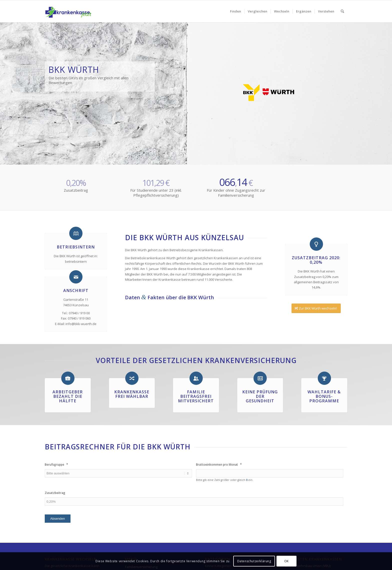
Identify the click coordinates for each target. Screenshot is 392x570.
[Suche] (342, 11)
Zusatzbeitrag (55, 493)
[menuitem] (235, 11)
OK (286, 561)
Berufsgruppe (56, 465)
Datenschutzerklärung (254, 561)
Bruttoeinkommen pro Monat (219, 465)
